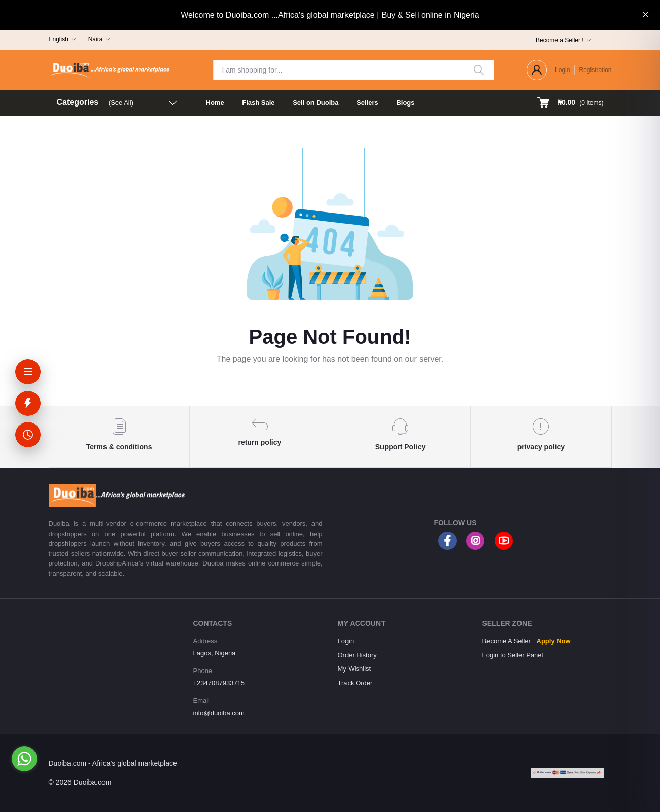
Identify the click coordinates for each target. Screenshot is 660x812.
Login (562, 70)
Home (215, 103)
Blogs (405, 103)
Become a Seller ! (560, 40)
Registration (595, 70)
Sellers (368, 103)
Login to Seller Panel (513, 655)
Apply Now (554, 641)
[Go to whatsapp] (24, 759)
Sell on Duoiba (316, 103)
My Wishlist (355, 669)
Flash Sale (258, 103)
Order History (357, 655)
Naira (96, 39)
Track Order (355, 683)
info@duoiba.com (219, 713)
